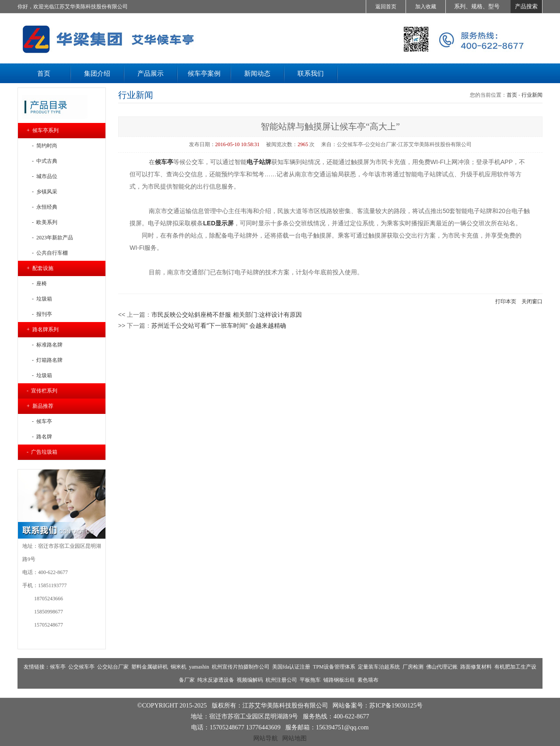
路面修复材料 (476, 667)
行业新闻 (532, 95)
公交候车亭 (81, 667)
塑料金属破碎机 (150, 667)
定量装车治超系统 (379, 667)
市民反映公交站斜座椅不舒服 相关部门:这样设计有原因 (227, 315)
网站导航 (266, 738)
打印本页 (506, 301)
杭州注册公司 (281, 680)
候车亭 (58, 667)
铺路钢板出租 (339, 680)
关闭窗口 (532, 301)
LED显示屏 (218, 223)
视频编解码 (250, 680)
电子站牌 (259, 162)
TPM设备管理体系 (334, 667)
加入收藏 (426, 7)
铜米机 (178, 667)
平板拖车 (310, 680)
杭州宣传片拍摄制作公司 (241, 667)
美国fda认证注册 (291, 667)
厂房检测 (413, 667)
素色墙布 (368, 680)
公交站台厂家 (113, 667)
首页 (512, 95)
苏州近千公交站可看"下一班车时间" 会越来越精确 (219, 326)
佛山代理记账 (442, 667)
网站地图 (294, 738)
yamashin (199, 667)
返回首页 (386, 7)
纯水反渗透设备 (216, 680)
